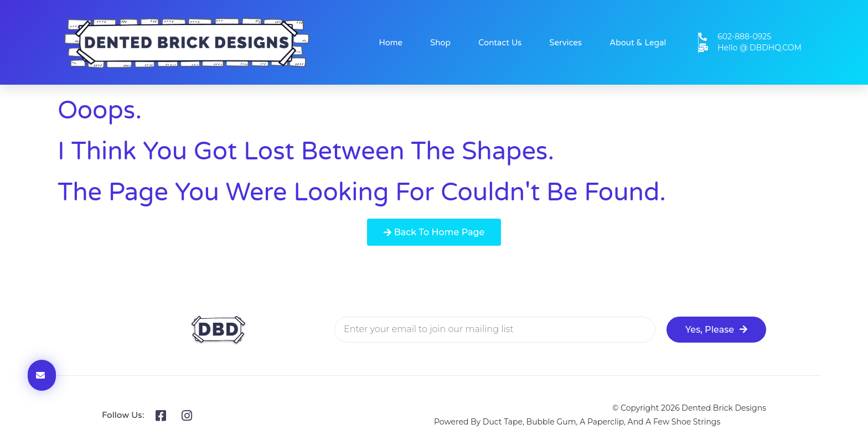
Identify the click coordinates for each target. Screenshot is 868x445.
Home (391, 43)
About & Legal (638, 43)
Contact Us (500, 43)
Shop (440, 43)
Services (565, 43)
